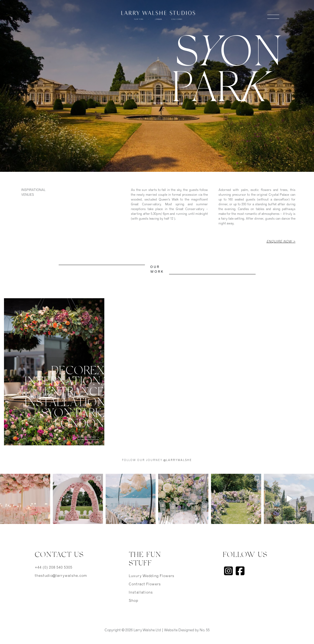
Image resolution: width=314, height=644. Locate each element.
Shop (134, 601)
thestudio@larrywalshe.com (61, 576)
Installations (141, 593)
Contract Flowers (145, 585)
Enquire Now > (281, 242)
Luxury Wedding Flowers (152, 576)
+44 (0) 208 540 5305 (54, 568)
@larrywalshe (178, 460)
